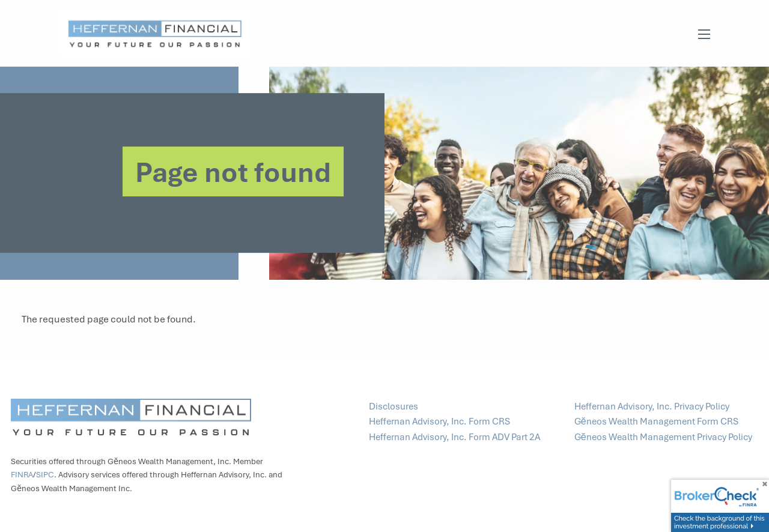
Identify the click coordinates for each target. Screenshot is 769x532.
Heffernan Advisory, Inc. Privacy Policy (653, 407)
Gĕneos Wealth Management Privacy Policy (663, 437)
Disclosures (394, 407)
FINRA (22, 476)
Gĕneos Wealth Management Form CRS (657, 422)
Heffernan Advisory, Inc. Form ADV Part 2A (454, 437)
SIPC (45, 476)
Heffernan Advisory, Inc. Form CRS (440, 422)
